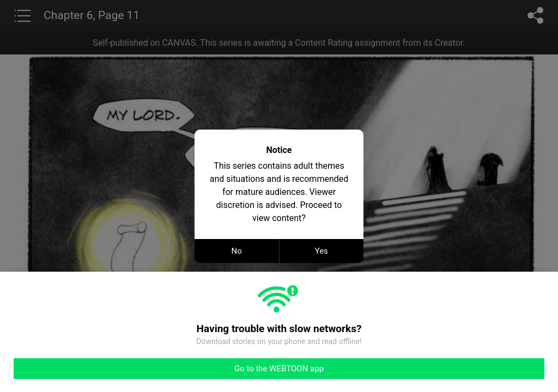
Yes (322, 251)
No (237, 251)
